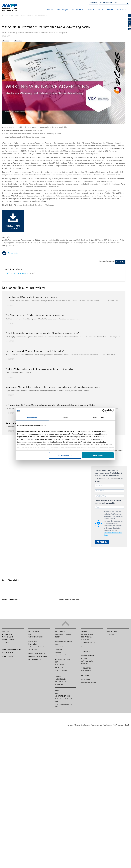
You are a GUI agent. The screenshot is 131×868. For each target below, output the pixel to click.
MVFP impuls (85, 675)
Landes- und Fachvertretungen (11, 649)
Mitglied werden (8, 637)
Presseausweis (86, 668)
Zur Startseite (13, 253)
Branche (91, 9)
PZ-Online (110, 634)
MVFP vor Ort (122, 9)
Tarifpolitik (59, 667)
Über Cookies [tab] (99, 417)
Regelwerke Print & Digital (38, 657)
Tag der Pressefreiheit (63, 659)
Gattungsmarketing (35, 637)
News (30, 634)
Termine (57, 693)
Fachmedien (59, 684)
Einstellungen (65, 455)
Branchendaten (60, 679)
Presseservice (86, 651)
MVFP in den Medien (87, 661)
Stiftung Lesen (33, 649)
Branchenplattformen (37, 654)
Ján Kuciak (58, 652)
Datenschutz (79, 725)
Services (110, 9)
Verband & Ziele (8, 634)
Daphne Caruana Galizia (62, 655)
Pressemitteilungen (88, 642)
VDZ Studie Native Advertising (13, 227)
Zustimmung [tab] (32, 417)
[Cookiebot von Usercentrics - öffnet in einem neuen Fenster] (104, 411)
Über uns (50, 9)
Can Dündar (58, 649)
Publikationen (86, 671)
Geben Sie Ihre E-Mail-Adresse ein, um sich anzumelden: (108, 502)
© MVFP (115, 725)
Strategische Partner (89, 682)
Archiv (83, 647)
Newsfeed (84, 658)
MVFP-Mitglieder (8, 640)
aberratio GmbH (124, 725)
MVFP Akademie (7, 657)
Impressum (70, 725)
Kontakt (87, 725)
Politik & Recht (78, 9)
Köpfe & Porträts (61, 682)
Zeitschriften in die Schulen (37, 647)
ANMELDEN (102, 542)
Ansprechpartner (35, 659)
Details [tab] (65, 417)
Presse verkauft (33, 644)
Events (100, 9)
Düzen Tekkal (59, 647)
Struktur (5, 642)
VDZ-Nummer (85, 679)
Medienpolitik (59, 665)
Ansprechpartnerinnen (87, 656)
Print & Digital (63, 9)
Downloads (84, 664)
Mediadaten (107, 725)
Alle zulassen (98, 455)
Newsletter (93, 3)
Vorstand (5, 647)
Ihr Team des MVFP (8, 652)
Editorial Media (33, 641)
